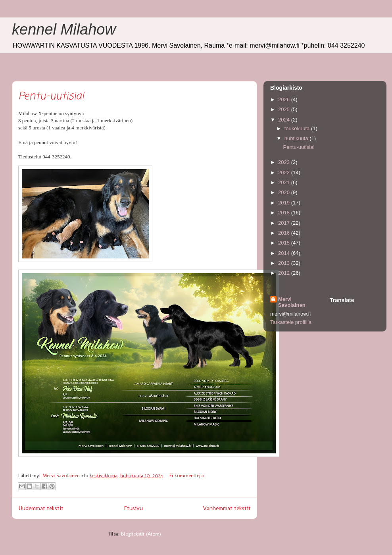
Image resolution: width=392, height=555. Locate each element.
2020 (285, 192)
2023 (285, 162)
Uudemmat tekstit (41, 508)
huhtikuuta (297, 138)
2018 (285, 213)
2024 (285, 120)
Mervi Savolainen (292, 302)
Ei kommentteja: (187, 475)
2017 (285, 223)
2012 (285, 273)
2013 (285, 263)
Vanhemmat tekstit (227, 508)
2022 (285, 172)
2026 (285, 99)
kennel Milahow (64, 29)
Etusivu (133, 508)
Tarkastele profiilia (291, 322)
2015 (285, 243)
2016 (285, 233)
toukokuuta (298, 128)
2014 (285, 253)
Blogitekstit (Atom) (141, 534)
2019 (285, 203)
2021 (285, 182)
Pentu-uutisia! (51, 96)
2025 (285, 109)
